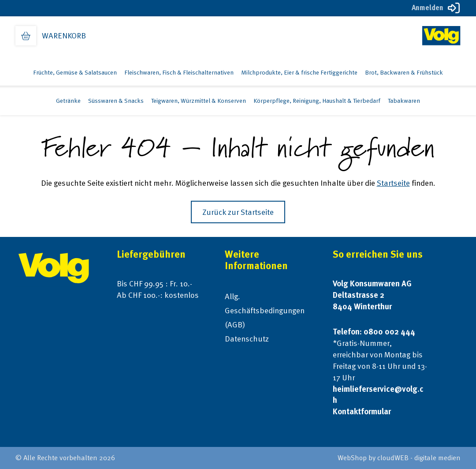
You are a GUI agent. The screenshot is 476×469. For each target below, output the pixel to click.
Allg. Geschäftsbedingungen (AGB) (265, 310)
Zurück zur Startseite (238, 212)
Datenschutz (247, 339)
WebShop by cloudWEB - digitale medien (399, 458)
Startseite (393, 183)
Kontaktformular (362, 411)
